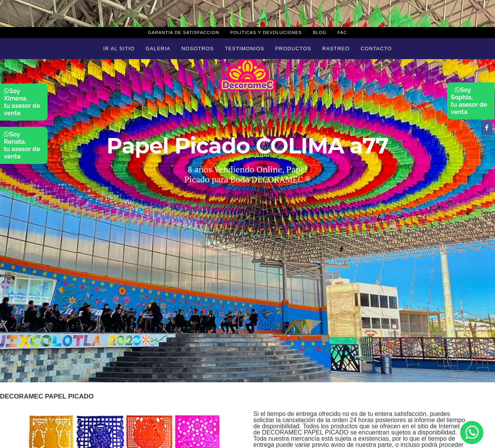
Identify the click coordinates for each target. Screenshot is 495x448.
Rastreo (336, 49)
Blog (320, 32)
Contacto (376, 49)
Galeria (158, 49)
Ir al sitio (119, 49)
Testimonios (244, 49)
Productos (293, 49)
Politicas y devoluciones (266, 32)
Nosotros (197, 49)
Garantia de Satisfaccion (184, 32)
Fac (342, 32)
